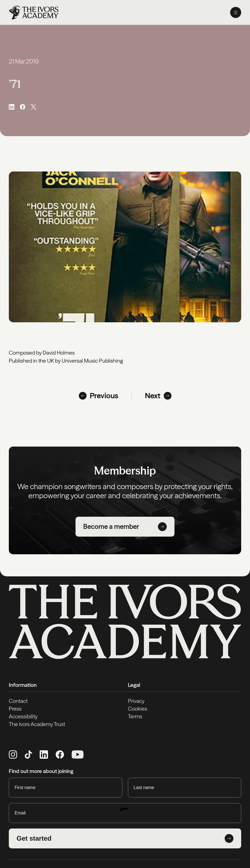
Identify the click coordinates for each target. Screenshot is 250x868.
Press (15, 709)
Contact (18, 701)
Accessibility (23, 716)
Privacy (136, 701)
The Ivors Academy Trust (37, 724)
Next (158, 396)
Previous (99, 396)
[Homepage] (34, 12)
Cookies (138, 709)
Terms (135, 716)
